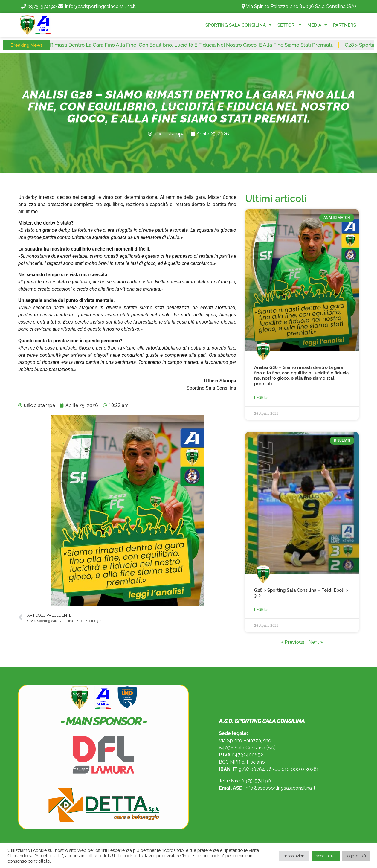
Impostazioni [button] (294, 856)
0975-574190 (42, 6)
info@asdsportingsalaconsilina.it (100, 6)
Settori (289, 25)
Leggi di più (356, 856)
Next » (316, 642)
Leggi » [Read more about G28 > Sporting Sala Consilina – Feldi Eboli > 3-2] (261, 610)
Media (317, 25)
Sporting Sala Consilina (238, 25)
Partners (345, 25)
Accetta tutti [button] (326, 856)
